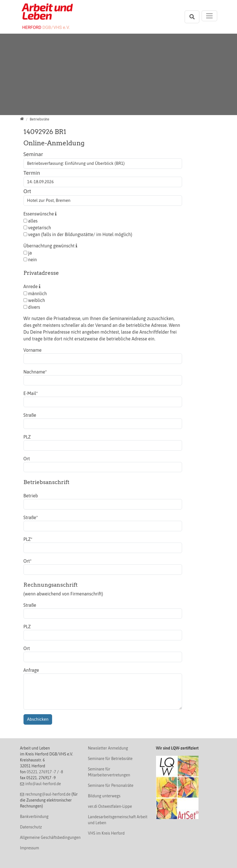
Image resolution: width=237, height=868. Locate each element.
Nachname (35, 372)
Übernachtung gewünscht (50, 246)
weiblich (34, 300)
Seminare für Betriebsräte (110, 759)
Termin (32, 173)
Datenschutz (31, 827)
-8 (61, 772)
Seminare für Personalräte (111, 785)
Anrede (31, 286)
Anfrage (31, 670)
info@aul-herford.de (43, 784)
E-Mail (31, 393)
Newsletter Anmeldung (108, 748)
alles (31, 221)
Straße (30, 415)
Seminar (33, 154)
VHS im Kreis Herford (106, 833)
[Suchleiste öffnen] (192, 17)
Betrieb (31, 496)
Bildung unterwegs (104, 796)
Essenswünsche (39, 214)
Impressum (30, 848)
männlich (35, 293)
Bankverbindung (34, 817)
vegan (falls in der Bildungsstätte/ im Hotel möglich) (78, 234)
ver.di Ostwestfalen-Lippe (110, 806)
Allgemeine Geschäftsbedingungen (50, 837)
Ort (27, 191)
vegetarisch (37, 228)
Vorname (33, 350)
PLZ (27, 437)
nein (30, 260)
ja (28, 253)
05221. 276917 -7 (41, 772)
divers (32, 307)
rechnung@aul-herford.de (48, 794)
